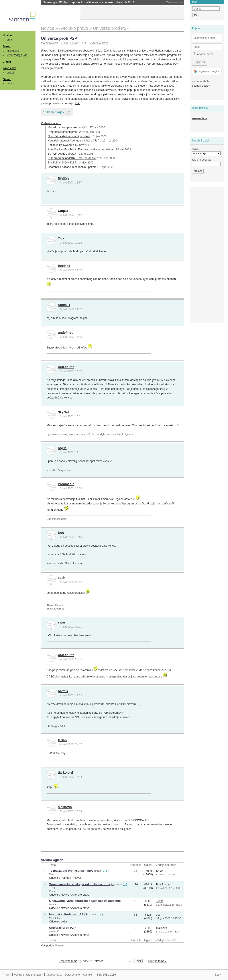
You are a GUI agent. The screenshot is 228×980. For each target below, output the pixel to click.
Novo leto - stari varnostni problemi (69, 136)
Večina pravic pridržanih (28, 975)
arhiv (10, 40)
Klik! (78, 103)
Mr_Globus (55, 918)
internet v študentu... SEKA (68, 914)
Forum (7, 46)
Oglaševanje (72, 975)
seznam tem (199, 118)
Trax (51, 874)
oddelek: (107, 961)
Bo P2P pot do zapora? (62, 154)
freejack (64, 266)
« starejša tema (68, 961)
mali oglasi (13, 51)
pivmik (63, 691)
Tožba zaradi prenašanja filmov (71, 871)
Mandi (52, 904)
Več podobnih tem (52, 946)
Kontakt (87, 975)
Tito (61, 238)
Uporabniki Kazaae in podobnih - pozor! (72, 167)
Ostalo (7, 79)
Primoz (53, 891)
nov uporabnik (200, 82)
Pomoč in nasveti (71, 878)
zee (158, 915)
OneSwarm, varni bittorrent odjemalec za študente (85, 901)
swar (62, 622)
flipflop (63, 178)
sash (62, 578)
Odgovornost (54, 975)
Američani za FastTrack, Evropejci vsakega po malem (80, 149)
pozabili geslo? (201, 86)
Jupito (160, 901)
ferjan (62, 740)
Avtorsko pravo (99, 43)
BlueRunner (163, 884)
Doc (61, 533)
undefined (66, 333)
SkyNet (63, 412)
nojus (62, 448)
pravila (11, 84)
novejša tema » (157, 961)
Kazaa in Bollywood (60, 145)
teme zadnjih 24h (17, 55)
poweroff (54, 931)
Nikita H (64, 305)
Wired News (48, 51)
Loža (64, 922)
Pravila (7, 975)
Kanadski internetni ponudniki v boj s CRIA (74, 141)
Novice (7, 36)
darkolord (65, 773)
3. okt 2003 (68, 43)
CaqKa (63, 211)
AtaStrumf (66, 367)
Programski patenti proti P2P (65, 132)
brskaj (10, 73)
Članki (7, 62)
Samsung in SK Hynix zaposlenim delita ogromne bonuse (89, 2)
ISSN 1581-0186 (106, 975)
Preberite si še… (51, 123)
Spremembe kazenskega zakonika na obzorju (81, 884)
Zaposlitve (9, 68)
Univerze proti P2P (59, 38)
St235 (160, 871)
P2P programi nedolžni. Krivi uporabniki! (72, 158)
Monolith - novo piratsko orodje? (67, 127)
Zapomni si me (203, 54)
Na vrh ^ (220, 975)
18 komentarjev (54, 112)
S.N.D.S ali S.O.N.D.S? (62, 163)
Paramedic (66, 484)
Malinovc (65, 807)
